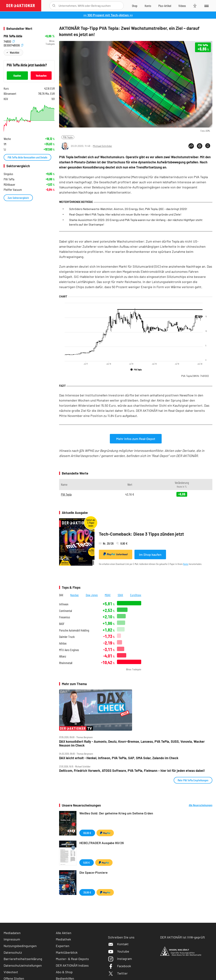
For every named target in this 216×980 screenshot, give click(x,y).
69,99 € (87, 833)
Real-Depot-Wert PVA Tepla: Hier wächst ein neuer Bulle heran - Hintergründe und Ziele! (125, 214)
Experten (63, 946)
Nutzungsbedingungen (20, 946)
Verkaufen (41, 75)
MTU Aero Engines (69, 650)
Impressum (12, 939)
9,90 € (87, 862)
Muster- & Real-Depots (72, 959)
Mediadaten (12, 933)
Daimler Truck (67, 637)
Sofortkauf (116, 554)
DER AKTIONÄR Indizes (72, 965)
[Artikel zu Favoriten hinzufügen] (208, 146)
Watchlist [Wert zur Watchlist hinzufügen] (15, 52)
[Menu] (206, 6)
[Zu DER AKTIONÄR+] (165, 6)
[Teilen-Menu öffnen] (191, 146)
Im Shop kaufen (150, 554)
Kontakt (118, 944)
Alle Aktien (64, 933)
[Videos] (182, 6)
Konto (186, 564)
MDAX (108, 595)
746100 (9, 41)
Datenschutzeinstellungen (23, 965)
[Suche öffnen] (54, 6)
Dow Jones (92, 595)
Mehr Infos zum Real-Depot (136, 439)
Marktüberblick (67, 952)
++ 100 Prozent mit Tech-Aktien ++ (108, 15)
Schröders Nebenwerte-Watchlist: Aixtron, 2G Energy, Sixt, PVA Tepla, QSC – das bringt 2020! (128, 209)
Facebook (119, 966)
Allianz (63, 656)
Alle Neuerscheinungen (201, 805)
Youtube (119, 951)
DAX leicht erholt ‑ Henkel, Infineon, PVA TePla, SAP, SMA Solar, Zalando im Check (119, 758)
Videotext (11, 972)
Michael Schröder (102, 146)
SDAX (120, 595)
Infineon (64, 604)
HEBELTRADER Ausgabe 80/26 (102, 843)
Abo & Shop (64, 972)
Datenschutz (13, 952)
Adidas (63, 643)
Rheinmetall (66, 663)
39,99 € (87, 892)
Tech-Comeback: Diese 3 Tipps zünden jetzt (141, 534)
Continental (65, 611)
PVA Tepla (68, 137)
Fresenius (65, 617)
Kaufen (17, 75)
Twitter (118, 973)
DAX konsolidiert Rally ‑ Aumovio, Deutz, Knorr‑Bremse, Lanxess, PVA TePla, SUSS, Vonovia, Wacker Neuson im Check (132, 743)
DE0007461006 (13, 45)
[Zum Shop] (135, 6)
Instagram (120, 959)
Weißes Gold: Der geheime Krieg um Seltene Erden (116, 813)
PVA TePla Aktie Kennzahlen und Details (27, 157)
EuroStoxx (136, 595)
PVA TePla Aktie (13, 36)
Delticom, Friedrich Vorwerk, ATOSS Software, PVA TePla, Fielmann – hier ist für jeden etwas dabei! (132, 771)
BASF (62, 624)
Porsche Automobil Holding (74, 630)
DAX (61, 595)
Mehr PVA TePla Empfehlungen (193, 780)
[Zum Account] (148, 6)
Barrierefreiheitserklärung (23, 959)
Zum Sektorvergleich (18, 198)
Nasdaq (74, 595)
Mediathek (63, 939)
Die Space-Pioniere (93, 872)
